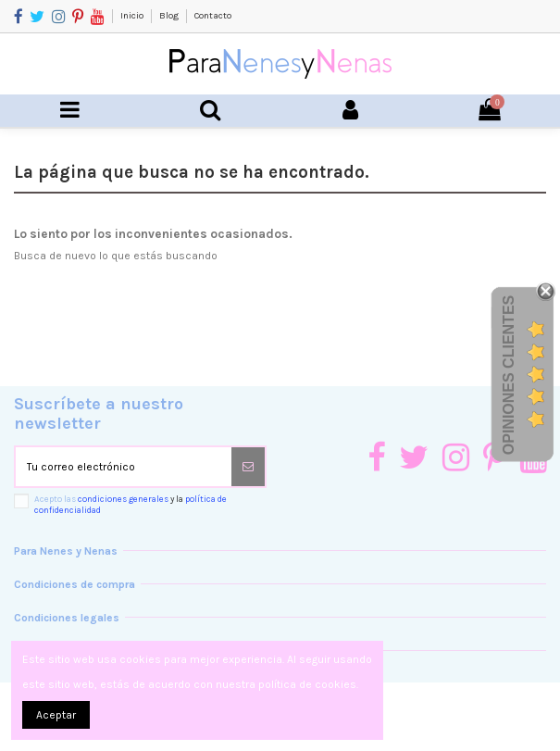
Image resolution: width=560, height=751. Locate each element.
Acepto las (131, 504)
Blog (170, 16)
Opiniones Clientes (509, 375)
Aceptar (56, 715)
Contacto (213, 16)
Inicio (133, 16)
